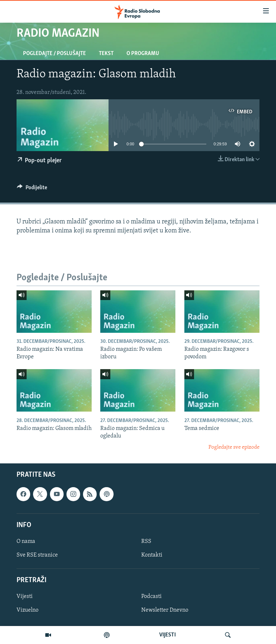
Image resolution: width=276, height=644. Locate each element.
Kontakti (152, 555)
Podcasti (151, 597)
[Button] (32, 189)
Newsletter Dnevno (165, 611)
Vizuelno (27, 611)
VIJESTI (167, 635)
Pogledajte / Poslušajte (54, 54)
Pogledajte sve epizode (234, 447)
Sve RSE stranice (37, 555)
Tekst (106, 54)
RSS (146, 541)
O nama (26, 541)
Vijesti (25, 597)
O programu (143, 54)
